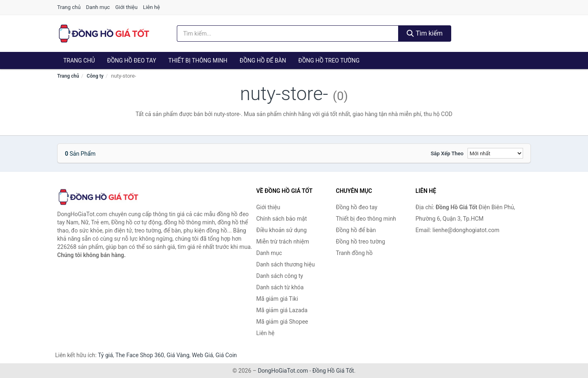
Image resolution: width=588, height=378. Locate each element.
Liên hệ (151, 7)
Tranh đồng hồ (354, 253)
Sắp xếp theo (447, 153)
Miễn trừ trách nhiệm (283, 242)
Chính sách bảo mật (282, 219)
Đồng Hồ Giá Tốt (333, 371)
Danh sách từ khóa (280, 287)
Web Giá (203, 355)
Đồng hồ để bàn (263, 60)
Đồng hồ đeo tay (131, 60)
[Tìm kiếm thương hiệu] (288, 34)
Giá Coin (226, 355)
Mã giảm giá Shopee (282, 322)
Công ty (95, 76)
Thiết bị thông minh (198, 60)
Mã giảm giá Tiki (277, 299)
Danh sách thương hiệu (286, 264)
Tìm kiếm (425, 33)
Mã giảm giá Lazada (282, 310)
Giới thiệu (126, 7)
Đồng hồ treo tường (329, 60)
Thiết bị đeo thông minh (366, 219)
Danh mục (98, 7)
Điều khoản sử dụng (282, 230)
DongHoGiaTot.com (283, 371)
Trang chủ (69, 7)
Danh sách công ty (280, 276)
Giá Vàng (178, 355)
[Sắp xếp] (495, 153)
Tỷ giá (106, 355)
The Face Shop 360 (139, 355)
